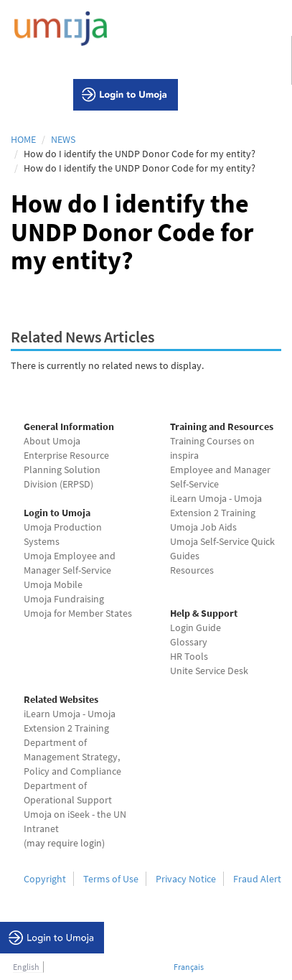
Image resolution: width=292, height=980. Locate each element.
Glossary (189, 642)
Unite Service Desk (209, 671)
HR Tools (189, 656)
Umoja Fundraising (64, 599)
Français (189, 967)
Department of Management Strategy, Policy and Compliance (72, 757)
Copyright (45, 879)
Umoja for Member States (78, 613)
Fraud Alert (257, 879)
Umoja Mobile (53, 584)
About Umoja (52, 441)
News (63, 139)
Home (23, 139)
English (26, 967)
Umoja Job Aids (203, 527)
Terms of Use (111, 879)
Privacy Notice (186, 879)
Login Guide (196, 627)
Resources (192, 570)
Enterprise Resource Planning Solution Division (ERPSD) (66, 470)
